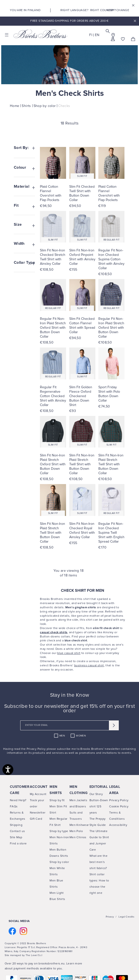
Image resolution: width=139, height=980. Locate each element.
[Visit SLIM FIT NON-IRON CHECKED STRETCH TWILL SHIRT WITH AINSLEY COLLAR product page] (53, 227)
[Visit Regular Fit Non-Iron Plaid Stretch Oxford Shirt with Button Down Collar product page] (53, 328)
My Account (38, 794)
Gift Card (36, 819)
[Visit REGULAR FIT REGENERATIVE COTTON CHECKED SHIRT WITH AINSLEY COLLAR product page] (53, 363)
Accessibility (118, 825)
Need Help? (18, 800)
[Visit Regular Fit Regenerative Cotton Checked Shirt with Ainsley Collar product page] (53, 396)
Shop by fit (57, 800)
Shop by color (59, 862)
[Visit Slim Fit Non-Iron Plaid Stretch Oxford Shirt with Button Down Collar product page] (53, 464)
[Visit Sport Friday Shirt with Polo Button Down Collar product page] (111, 394)
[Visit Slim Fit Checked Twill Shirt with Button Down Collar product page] (82, 193)
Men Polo (76, 831)
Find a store (18, 844)
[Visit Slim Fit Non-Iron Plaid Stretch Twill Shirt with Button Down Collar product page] (82, 464)
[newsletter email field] (69, 725)
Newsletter (38, 813)
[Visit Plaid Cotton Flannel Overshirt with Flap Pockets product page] (53, 193)
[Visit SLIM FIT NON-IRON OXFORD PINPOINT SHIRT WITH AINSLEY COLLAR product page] (82, 227)
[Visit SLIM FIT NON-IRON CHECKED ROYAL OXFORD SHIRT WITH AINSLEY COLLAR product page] (82, 500)
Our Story (96, 794)
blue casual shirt (69, 653)
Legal (122, 917)
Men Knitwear (79, 825)
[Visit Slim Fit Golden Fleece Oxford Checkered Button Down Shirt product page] (82, 396)
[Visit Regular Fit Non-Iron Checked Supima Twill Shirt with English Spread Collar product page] (111, 533)
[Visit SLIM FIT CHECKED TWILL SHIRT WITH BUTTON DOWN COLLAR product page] (82, 163)
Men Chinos (78, 837)
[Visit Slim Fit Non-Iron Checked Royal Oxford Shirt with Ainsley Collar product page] (82, 531)
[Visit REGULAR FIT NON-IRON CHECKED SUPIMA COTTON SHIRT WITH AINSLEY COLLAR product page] (111, 227)
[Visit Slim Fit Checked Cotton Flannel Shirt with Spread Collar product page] (82, 326)
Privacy (110, 917)
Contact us (17, 831)
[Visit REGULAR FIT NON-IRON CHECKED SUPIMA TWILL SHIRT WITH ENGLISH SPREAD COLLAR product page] (111, 500)
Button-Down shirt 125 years (99, 807)
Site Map (16, 837)
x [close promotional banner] (135, 21)
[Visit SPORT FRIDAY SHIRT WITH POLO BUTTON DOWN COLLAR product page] (111, 363)
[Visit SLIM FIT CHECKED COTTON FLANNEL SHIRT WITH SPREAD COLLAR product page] (82, 295)
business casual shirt (89, 666)
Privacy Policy (37, 749)
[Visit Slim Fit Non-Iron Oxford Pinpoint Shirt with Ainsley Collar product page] (82, 257)
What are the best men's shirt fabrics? (98, 862)
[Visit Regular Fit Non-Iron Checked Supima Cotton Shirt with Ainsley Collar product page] (111, 259)
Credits (130, 917)
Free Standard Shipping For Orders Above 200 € (69, 21)
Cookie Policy (119, 807)
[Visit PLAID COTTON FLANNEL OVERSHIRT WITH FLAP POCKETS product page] (53, 163)
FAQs (14, 807)
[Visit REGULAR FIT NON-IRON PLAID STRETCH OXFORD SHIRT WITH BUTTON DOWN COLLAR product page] (53, 295)
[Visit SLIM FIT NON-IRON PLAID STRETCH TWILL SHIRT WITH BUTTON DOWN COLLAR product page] (82, 432)
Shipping (16, 825)
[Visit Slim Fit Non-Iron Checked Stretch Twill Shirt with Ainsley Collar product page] (53, 257)
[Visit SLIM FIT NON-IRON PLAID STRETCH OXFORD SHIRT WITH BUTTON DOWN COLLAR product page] (53, 432)
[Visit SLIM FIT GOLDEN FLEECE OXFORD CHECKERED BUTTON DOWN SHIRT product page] (82, 363)
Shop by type (59, 831)
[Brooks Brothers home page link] (41, 34)
